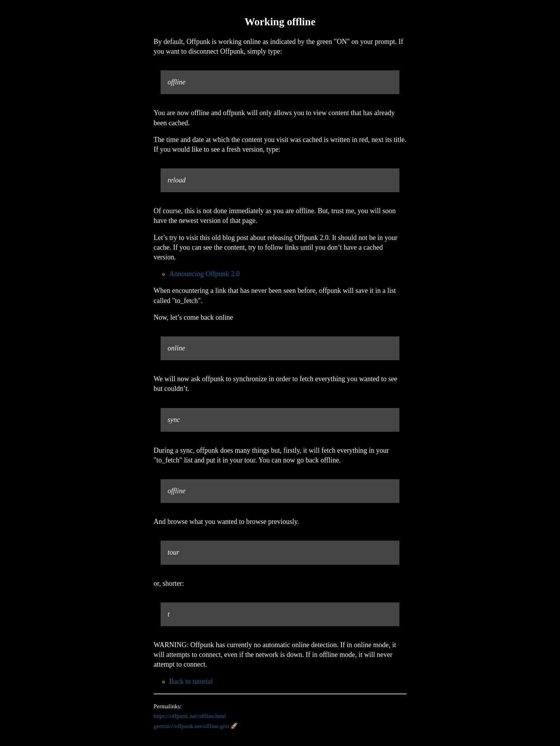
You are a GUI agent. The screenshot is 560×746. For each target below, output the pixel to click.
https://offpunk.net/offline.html (190, 716)
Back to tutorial (191, 681)
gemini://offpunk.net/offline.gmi (191, 726)
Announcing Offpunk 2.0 (204, 274)
